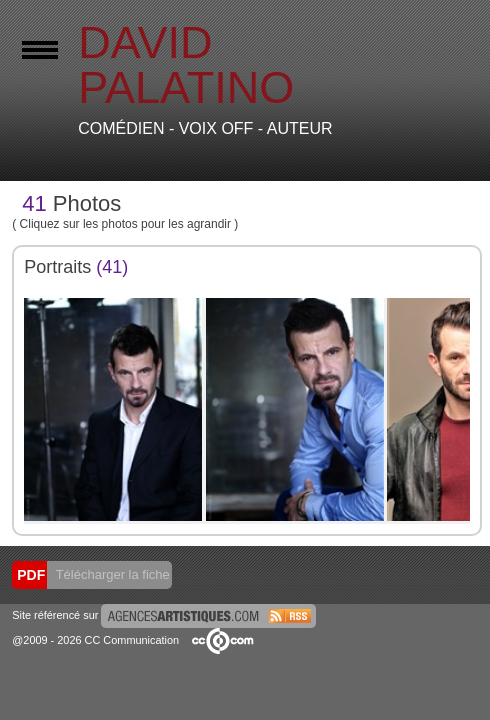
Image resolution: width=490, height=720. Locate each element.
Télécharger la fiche (111, 574)
